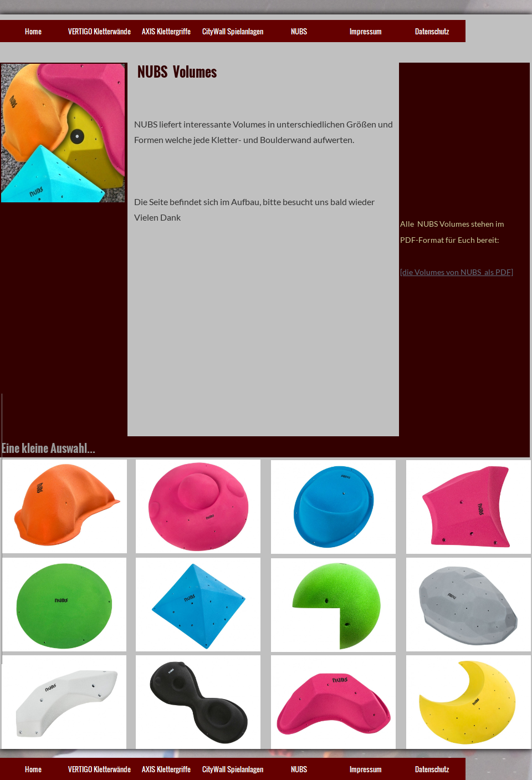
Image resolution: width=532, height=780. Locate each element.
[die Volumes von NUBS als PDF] (457, 272)
